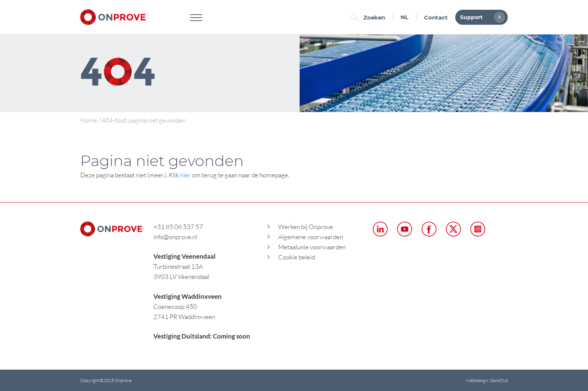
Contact (436, 17)
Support (481, 17)
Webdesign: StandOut (487, 380)
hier (185, 175)
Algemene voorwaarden (311, 237)
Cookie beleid (297, 257)
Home (89, 120)
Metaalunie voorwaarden (312, 247)
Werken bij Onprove (306, 227)
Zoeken (370, 17)
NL (404, 17)
